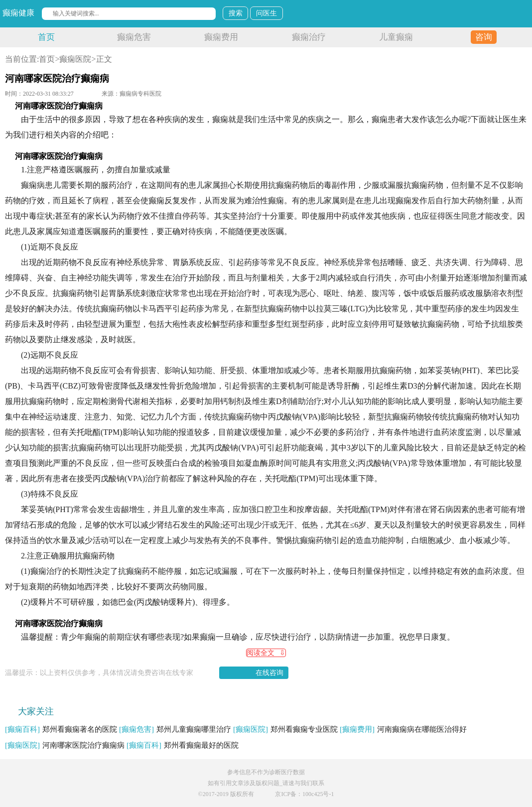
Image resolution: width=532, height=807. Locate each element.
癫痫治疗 (309, 37)
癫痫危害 (134, 37)
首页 (46, 37)
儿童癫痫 (396, 37)
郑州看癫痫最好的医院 (183, 745)
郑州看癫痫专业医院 (285, 729)
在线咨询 (269, 673)
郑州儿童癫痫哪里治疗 (175, 729)
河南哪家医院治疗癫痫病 (65, 745)
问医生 (266, 13)
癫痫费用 (221, 37)
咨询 (484, 37)
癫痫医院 (75, 59)
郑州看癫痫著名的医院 (61, 729)
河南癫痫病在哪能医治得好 (403, 729)
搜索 (236, 13)
